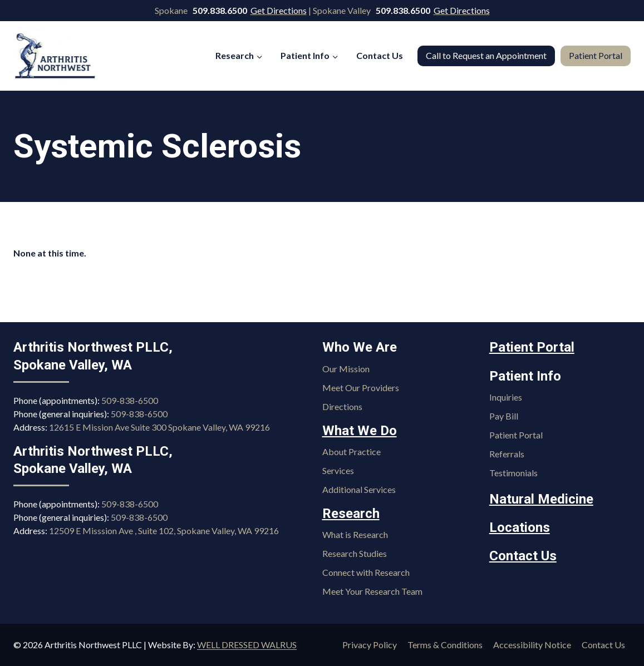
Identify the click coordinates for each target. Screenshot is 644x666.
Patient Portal (596, 55)
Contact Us (380, 55)
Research (351, 514)
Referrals (507, 454)
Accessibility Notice (532, 645)
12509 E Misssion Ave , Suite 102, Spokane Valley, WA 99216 (164, 531)
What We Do (360, 431)
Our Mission (346, 369)
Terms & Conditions (445, 645)
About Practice (352, 452)
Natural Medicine (541, 499)
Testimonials (513, 473)
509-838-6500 (130, 400)
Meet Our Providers (361, 388)
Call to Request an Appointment (486, 55)
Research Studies (355, 553)
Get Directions (279, 10)
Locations (520, 527)
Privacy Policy (370, 645)
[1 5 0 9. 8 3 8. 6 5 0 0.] (221, 10)
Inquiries (506, 397)
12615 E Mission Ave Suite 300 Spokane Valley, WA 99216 (159, 427)
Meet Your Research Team (372, 591)
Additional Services (359, 489)
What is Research (355, 534)
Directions (342, 406)
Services (338, 470)
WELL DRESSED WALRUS (247, 645)
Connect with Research (366, 572)
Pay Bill (504, 416)
